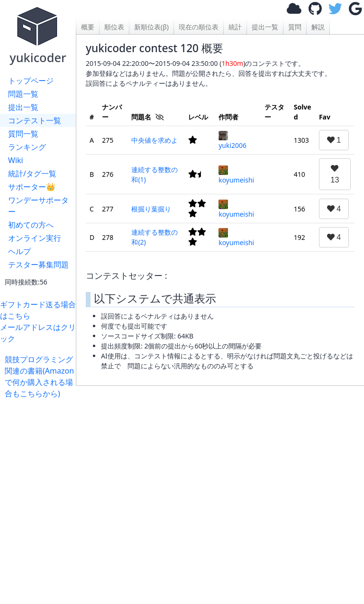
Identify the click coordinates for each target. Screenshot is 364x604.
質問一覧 (23, 134)
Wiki (16, 160)
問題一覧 (23, 94)
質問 (295, 27)
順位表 (114, 27)
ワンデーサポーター (38, 206)
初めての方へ (31, 225)
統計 (235, 27)
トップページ (31, 81)
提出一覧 (23, 107)
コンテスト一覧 (35, 120)
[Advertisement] (220, 490)
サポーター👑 (32, 187)
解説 (318, 27)
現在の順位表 (199, 27)
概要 (88, 27)
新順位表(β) (151, 27)
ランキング (27, 147)
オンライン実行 (35, 238)
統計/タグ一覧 (32, 174)
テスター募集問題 (38, 265)
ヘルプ (19, 251)
